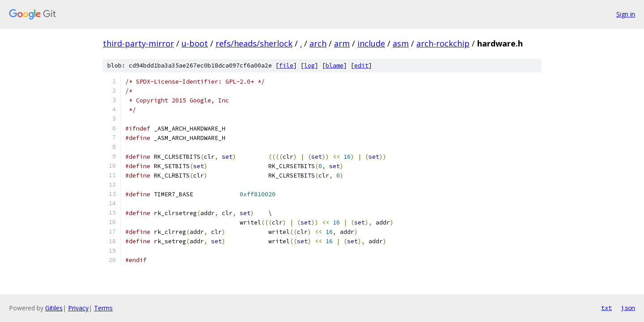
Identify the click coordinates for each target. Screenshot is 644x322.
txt (606, 308)
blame (335, 66)
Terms (103, 308)
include (371, 43)
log (309, 66)
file (286, 66)
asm (401, 43)
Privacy (78, 308)
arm (342, 43)
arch (318, 43)
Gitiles (54, 308)
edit (361, 66)
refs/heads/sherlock (254, 43)
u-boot (195, 43)
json (628, 308)
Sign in (626, 14)
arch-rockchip (443, 43)
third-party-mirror (138, 43)
